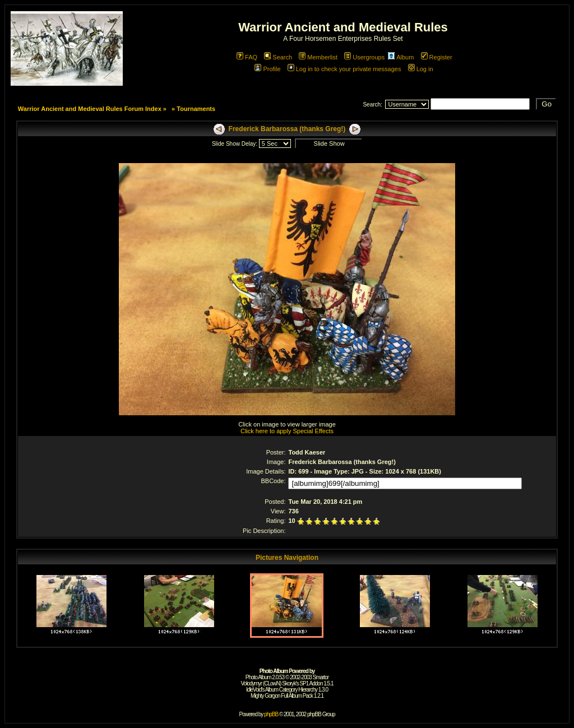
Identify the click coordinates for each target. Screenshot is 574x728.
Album (401, 57)
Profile (267, 69)
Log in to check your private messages (344, 69)
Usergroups (364, 57)
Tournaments (196, 109)
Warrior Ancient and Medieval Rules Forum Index (90, 109)
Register (437, 57)
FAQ (247, 57)
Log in (421, 69)
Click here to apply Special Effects (287, 431)
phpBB (271, 714)
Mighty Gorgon (265, 696)
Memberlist (318, 57)
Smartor (321, 677)
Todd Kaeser (307, 452)
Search (278, 57)
